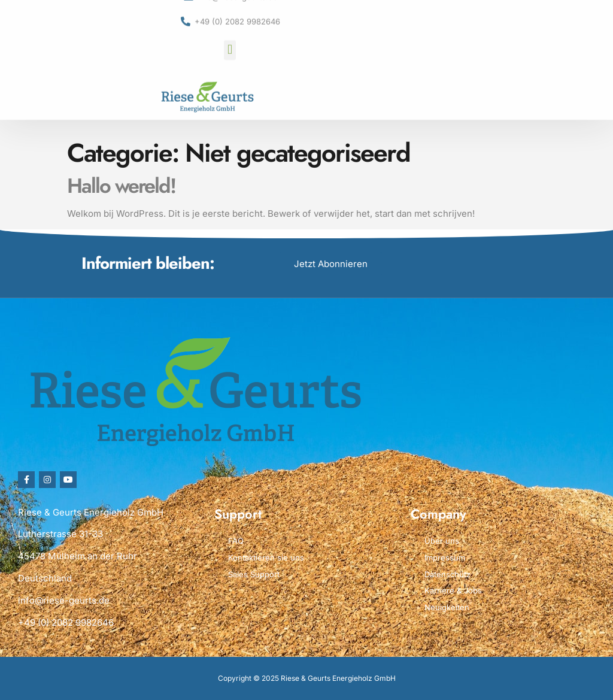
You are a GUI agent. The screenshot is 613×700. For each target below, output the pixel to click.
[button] (230, 34)
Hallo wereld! (121, 186)
